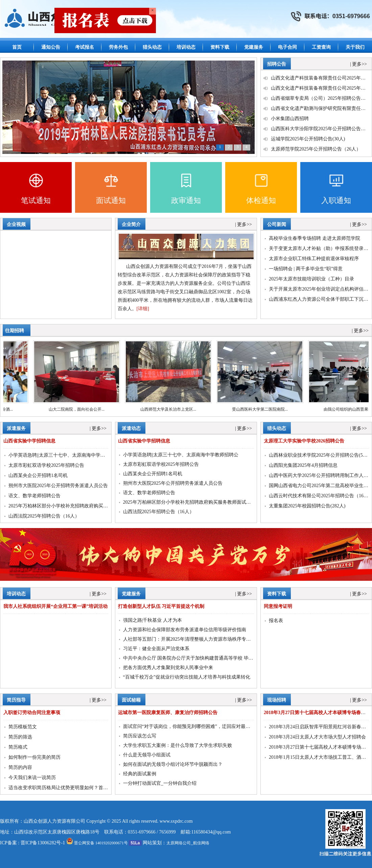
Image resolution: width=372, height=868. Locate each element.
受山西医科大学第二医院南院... (264, 409)
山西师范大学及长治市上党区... (172, 409)
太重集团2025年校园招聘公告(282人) (307, 506)
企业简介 (131, 224)
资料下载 (220, 47)
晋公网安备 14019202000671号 (97, 843)
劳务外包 (118, 47)
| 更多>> (358, 64)
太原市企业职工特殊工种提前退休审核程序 (314, 259)
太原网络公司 (179, 843)
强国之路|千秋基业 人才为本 (153, 620)
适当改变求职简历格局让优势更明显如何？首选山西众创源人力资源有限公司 (89, 788)
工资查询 (321, 47)
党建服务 (254, 47)
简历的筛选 (20, 737)
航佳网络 (201, 843)
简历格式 (18, 747)
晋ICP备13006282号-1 (43, 843)
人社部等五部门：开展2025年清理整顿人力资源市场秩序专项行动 (192, 639)
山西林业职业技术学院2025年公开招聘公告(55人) (320, 455)
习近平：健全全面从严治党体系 (156, 649)
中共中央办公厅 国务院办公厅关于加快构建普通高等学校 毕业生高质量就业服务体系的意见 (219, 658)
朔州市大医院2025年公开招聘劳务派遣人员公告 (58, 486)
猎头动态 (152, 47)
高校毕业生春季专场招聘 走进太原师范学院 (315, 238)
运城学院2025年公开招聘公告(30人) (308, 139)
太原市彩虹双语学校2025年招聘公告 (46, 465)
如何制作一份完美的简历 (34, 757)
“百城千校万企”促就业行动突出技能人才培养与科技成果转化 (187, 677)
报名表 (276, 621)
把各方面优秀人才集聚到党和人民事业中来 (168, 668)
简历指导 (16, 700)
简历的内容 (20, 767)
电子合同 (287, 47)
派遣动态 (131, 428)
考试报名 (85, 47)
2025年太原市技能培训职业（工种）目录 (311, 279)
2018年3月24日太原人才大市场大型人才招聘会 (317, 737)
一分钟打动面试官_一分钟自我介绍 (160, 783)
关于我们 (355, 47)
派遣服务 (16, 428)
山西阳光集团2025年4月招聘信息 (303, 465)
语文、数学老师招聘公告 (34, 496)
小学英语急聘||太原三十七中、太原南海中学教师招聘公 (66, 455)
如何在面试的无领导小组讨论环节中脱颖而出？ (173, 764)
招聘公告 (277, 64)
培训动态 (186, 47)
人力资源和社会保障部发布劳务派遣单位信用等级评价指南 (185, 630)
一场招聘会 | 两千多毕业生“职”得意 (306, 269)
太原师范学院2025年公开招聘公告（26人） (316, 149)
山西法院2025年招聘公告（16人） (44, 516)
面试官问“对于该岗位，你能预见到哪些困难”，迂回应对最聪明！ (191, 726)
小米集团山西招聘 (290, 119)
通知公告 (51, 47)
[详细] (143, 309)
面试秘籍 (131, 700)
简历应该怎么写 (140, 736)
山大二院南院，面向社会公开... (81, 409)
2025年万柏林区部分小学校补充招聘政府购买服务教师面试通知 (75, 506)
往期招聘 (15, 331)
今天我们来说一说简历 (32, 778)
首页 (17, 47)
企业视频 (16, 224)
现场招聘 (277, 700)
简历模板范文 (23, 727)
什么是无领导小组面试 (147, 755)
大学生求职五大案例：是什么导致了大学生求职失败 (178, 745)
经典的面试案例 (140, 774)
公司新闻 (277, 224)
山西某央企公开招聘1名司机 (38, 475)
